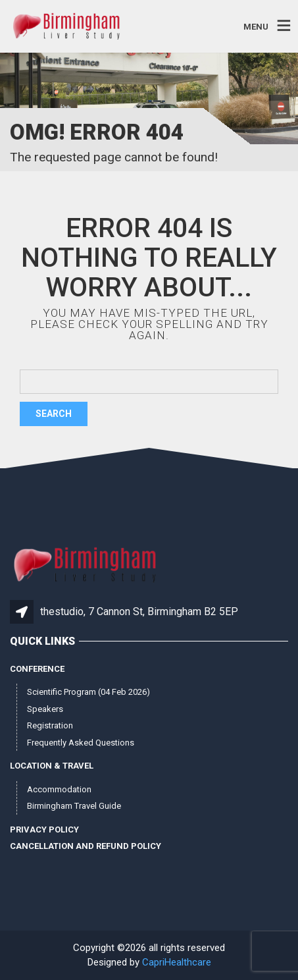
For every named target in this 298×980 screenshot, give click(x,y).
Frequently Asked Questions (81, 743)
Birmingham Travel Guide (74, 806)
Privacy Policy (44, 830)
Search (54, 414)
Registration (50, 725)
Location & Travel (52, 766)
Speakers (45, 709)
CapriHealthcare (177, 962)
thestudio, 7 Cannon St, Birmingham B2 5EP (139, 612)
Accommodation (59, 789)
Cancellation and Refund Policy (86, 846)
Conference (37, 669)
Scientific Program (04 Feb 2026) (88, 692)
